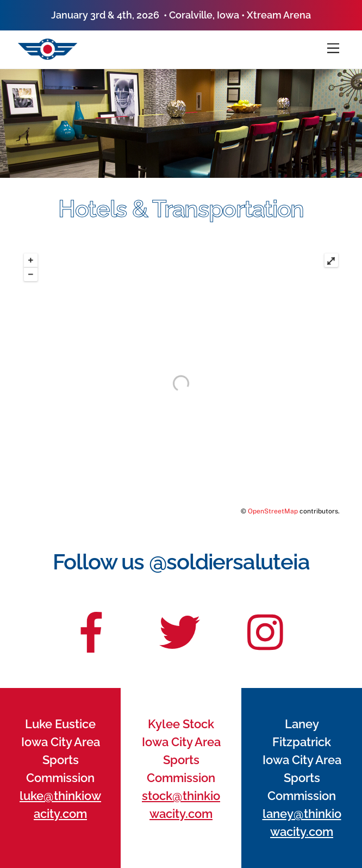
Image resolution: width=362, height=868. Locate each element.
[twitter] (180, 626)
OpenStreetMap (273, 511)
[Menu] (333, 49)
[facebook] (92, 626)
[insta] (268, 626)
